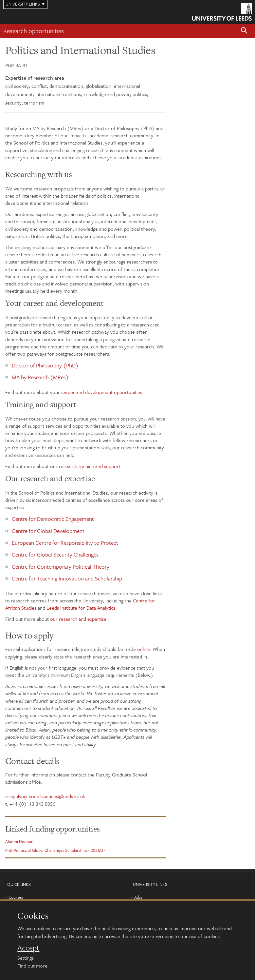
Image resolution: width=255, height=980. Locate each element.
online (144, 649)
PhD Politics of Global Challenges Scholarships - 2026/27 (55, 850)
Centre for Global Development (48, 531)
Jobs (138, 897)
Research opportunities (34, 31)
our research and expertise (78, 619)
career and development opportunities (102, 392)
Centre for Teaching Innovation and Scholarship (67, 578)
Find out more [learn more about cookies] (32, 966)
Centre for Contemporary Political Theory (61, 567)
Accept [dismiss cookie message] (28, 948)
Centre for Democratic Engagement (53, 519)
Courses (16, 897)
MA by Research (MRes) (40, 377)
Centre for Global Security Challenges (55, 554)
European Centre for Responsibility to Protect (65, 543)
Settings (26, 958)
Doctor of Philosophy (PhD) (45, 365)
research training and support (90, 466)
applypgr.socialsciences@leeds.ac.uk (48, 796)
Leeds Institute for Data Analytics (81, 608)
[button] (244, 31)
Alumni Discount (20, 841)
